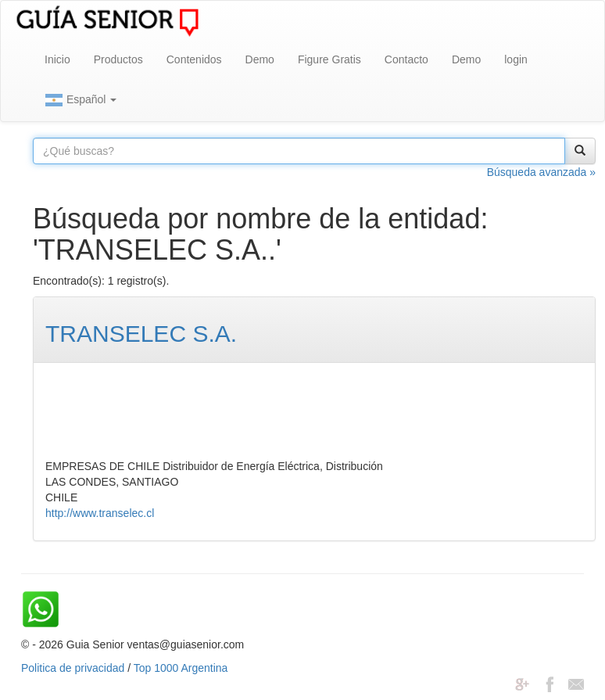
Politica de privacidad (73, 668)
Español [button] (81, 100)
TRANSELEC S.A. (141, 334)
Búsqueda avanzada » (541, 172)
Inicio (57, 59)
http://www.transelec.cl (100, 513)
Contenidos (194, 59)
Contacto (406, 59)
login (516, 59)
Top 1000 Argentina (181, 668)
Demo (260, 59)
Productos (118, 59)
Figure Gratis (329, 59)
